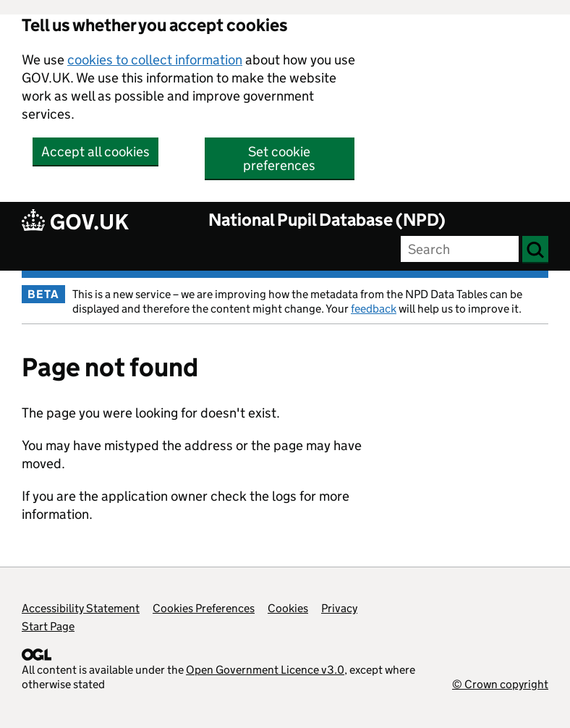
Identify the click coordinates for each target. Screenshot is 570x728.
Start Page (48, 626)
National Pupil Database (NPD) (327, 220)
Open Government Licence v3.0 (265, 670)
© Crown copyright (500, 684)
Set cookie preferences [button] (279, 158)
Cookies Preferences (204, 608)
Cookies (288, 608)
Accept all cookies (95, 152)
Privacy (339, 608)
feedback (374, 309)
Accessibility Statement (81, 608)
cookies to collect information (155, 60)
